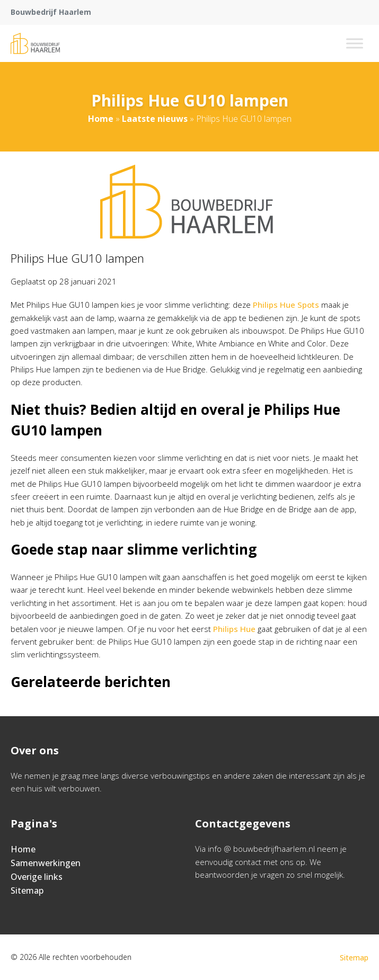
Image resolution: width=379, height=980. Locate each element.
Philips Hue (234, 629)
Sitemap (27, 890)
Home (101, 119)
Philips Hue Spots (286, 305)
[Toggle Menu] (355, 43)
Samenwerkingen (46, 863)
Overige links (37, 877)
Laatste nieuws (155, 119)
